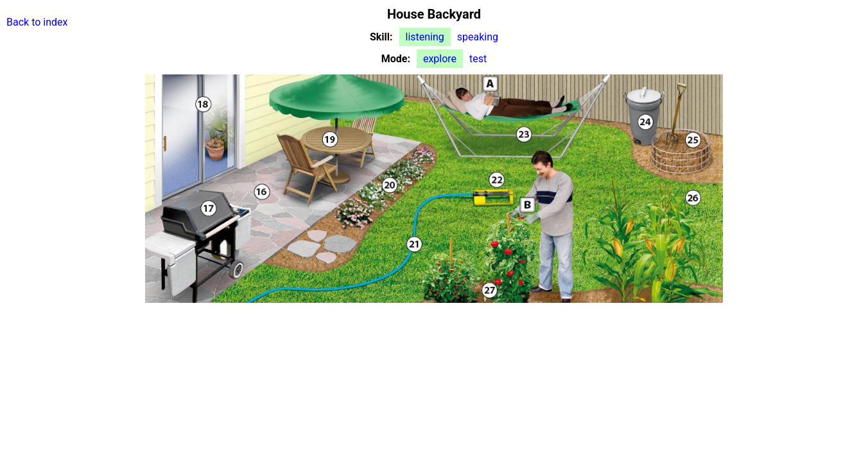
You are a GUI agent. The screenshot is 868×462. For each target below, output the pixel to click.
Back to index (37, 22)
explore (440, 59)
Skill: (381, 37)
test (478, 59)
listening (425, 37)
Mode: (396, 59)
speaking (478, 37)
